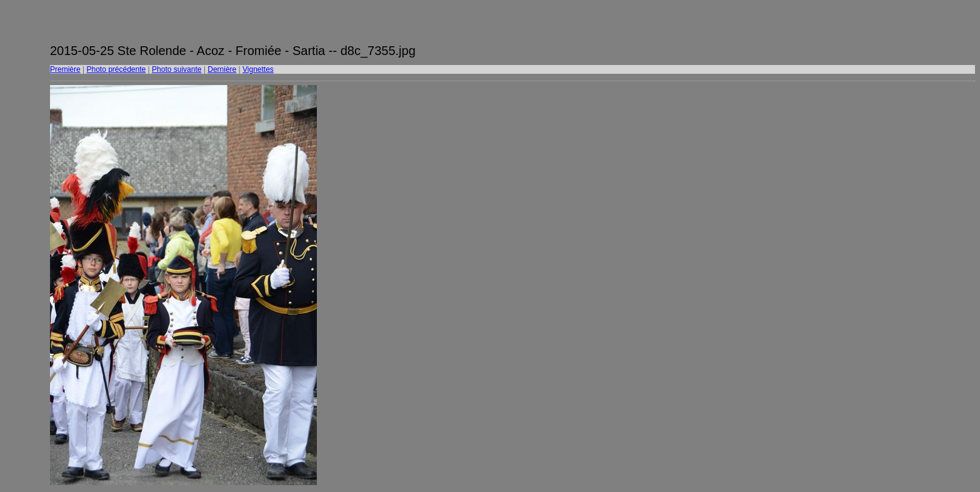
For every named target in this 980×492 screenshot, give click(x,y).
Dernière (222, 69)
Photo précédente (116, 69)
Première (65, 69)
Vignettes (258, 69)
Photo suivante (177, 69)
